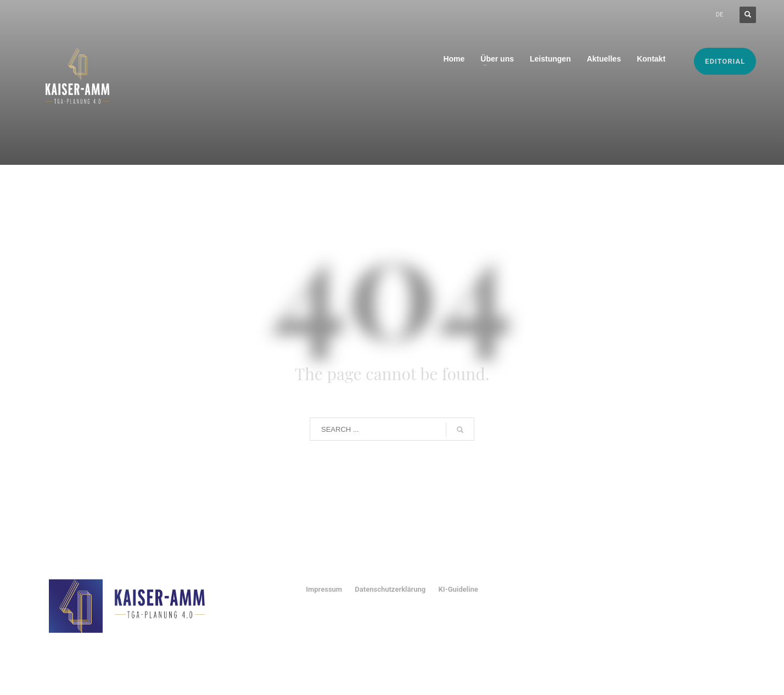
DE (719, 15)
